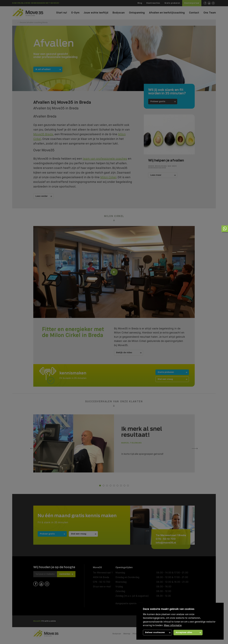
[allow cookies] (188, 633)
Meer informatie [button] (173, 626)
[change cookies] (157, 633)
